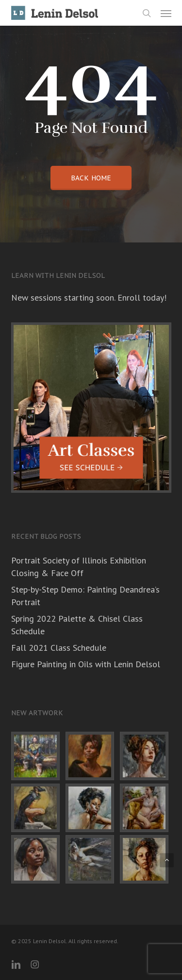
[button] (166, 13)
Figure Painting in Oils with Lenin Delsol (86, 664)
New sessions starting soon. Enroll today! (89, 297)
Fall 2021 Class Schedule (59, 648)
